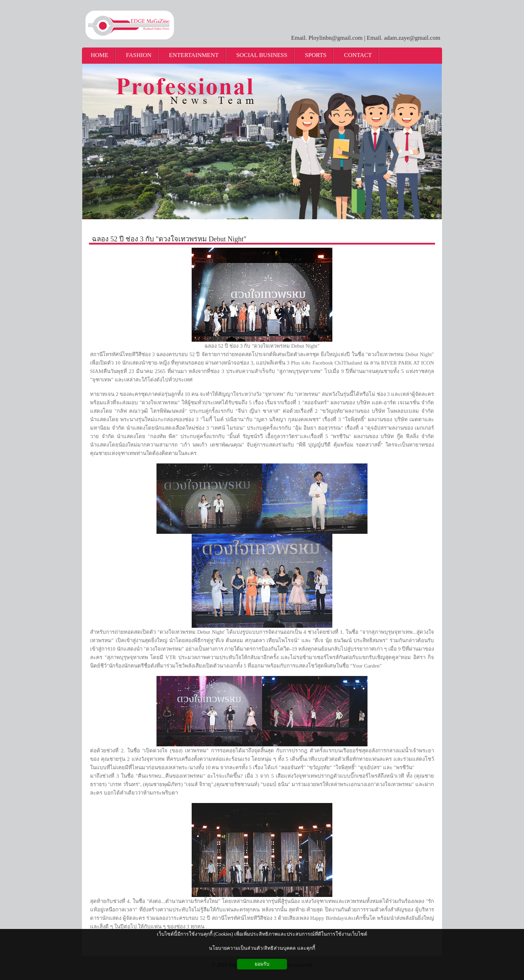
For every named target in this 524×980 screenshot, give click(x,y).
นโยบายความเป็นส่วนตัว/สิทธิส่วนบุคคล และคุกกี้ (262, 948)
